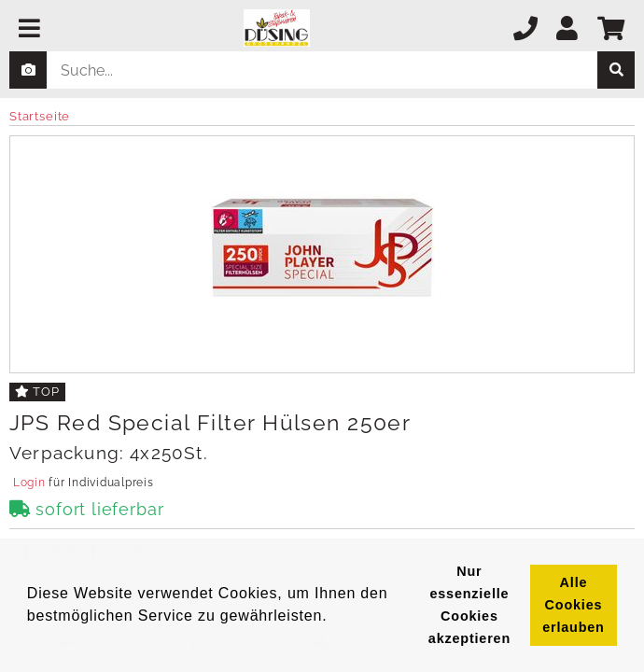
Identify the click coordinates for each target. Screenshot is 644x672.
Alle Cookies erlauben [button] (573, 605)
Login (29, 483)
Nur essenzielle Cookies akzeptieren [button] (469, 605)
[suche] (616, 70)
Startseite (40, 116)
